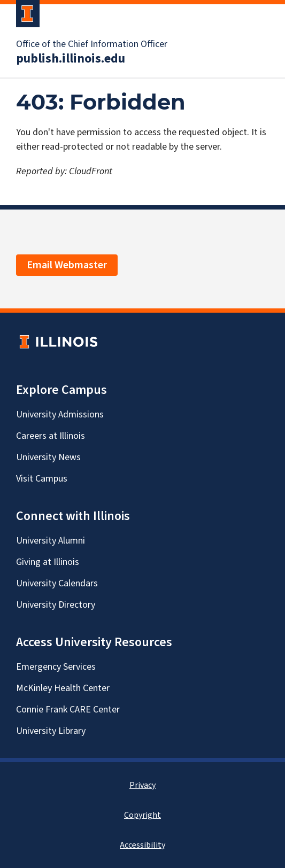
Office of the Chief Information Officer (92, 44)
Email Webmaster (67, 265)
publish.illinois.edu (71, 59)
